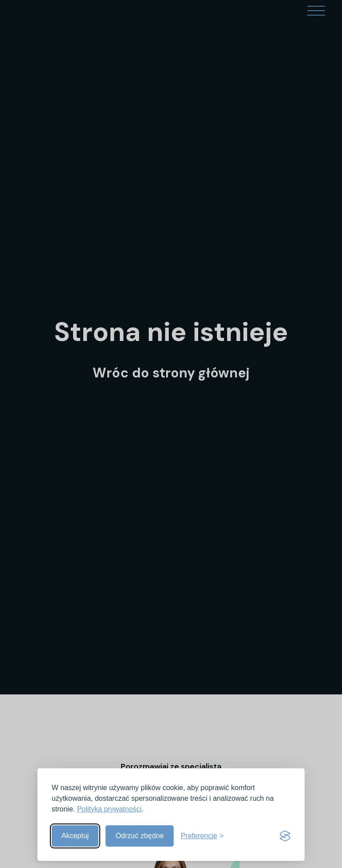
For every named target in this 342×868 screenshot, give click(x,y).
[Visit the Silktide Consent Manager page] (285, 836)
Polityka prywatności (109, 809)
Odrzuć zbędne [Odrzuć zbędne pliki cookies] (140, 836)
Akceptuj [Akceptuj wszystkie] (75, 836)
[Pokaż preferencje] (202, 836)
